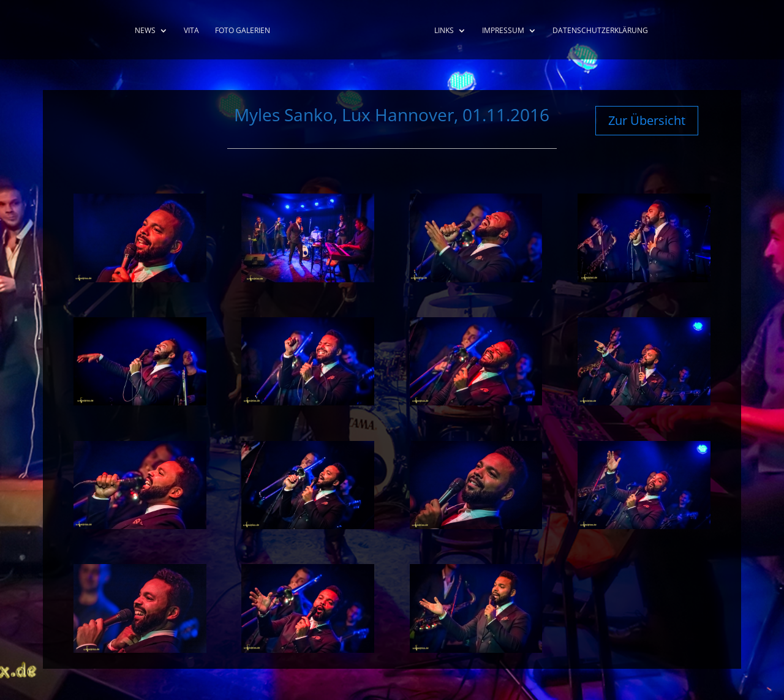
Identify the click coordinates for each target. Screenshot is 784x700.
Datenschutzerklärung (600, 31)
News (145, 31)
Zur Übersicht (647, 120)
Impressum (503, 31)
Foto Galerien (243, 31)
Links (444, 31)
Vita (191, 31)
